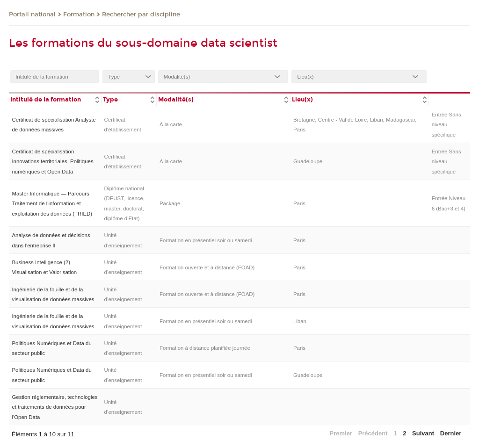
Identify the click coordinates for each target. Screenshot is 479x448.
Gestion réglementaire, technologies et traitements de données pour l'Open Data (54, 407)
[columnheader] (55, 99)
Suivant (423, 433)
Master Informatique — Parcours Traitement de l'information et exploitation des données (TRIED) (52, 204)
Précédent (373, 433)
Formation (79, 14)
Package (170, 203)
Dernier (451, 433)
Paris (299, 203)
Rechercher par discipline (141, 14)
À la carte (171, 124)
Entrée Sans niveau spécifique (446, 125)
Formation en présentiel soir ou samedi (206, 240)
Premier (341, 433)
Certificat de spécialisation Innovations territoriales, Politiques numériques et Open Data (52, 162)
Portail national (32, 14)
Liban (300, 321)
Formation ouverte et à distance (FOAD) (207, 267)
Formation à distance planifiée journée (205, 348)
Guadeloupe (308, 161)
